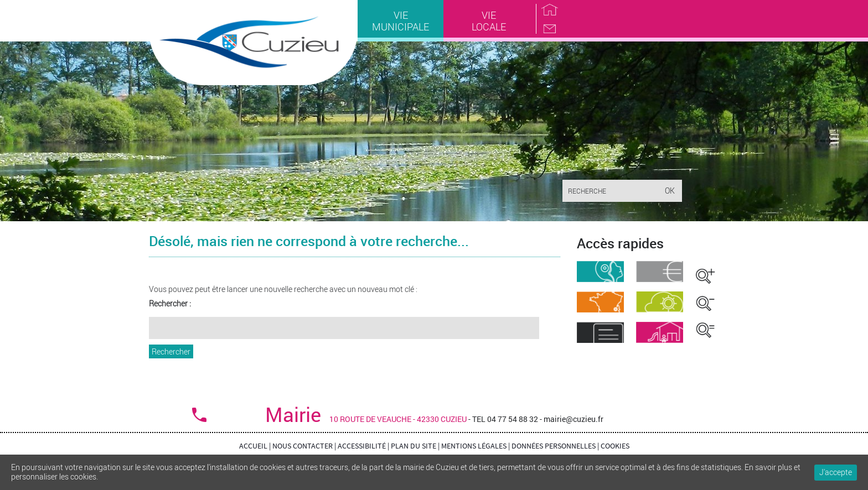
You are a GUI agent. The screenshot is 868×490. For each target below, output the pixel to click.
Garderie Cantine (660, 332)
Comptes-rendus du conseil (600, 332)
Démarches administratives (600, 272)
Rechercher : (170, 304)
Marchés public (660, 272)
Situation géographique (600, 302)
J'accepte (836, 472)
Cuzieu (253, 44)
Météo (660, 302)
